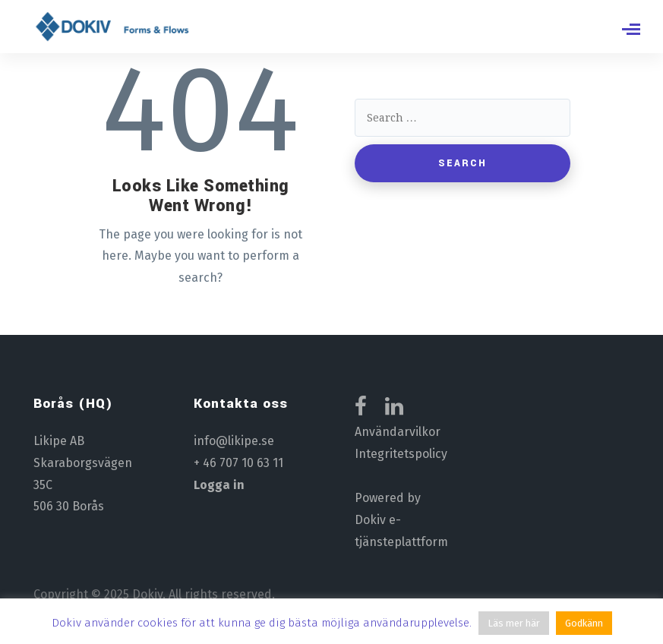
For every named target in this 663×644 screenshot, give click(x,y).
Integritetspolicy (401, 454)
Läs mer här (514, 623)
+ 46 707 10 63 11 (238, 463)
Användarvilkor (398, 432)
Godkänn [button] (584, 623)
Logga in (219, 485)
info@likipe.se (234, 441)
